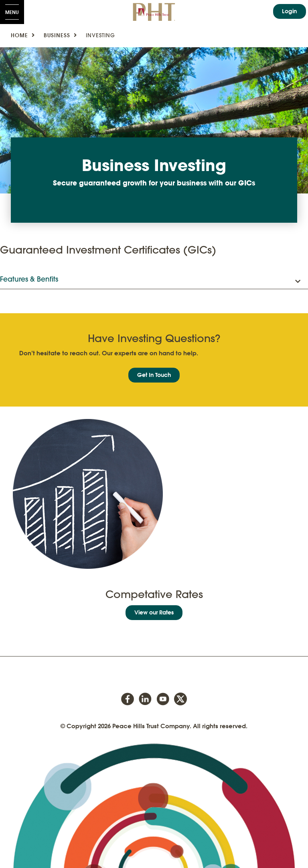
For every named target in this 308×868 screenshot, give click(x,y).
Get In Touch (154, 375)
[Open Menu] (12, 12)
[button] (154, 280)
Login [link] (290, 11)
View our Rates (154, 612)
